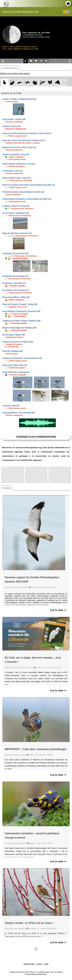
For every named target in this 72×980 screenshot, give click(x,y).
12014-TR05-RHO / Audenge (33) (16, 372)
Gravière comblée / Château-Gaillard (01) (19, 99)
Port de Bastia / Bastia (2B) (14, 335)
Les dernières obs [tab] (10, 68)
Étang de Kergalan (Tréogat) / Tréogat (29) (20, 304)
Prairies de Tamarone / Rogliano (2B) (18, 342)
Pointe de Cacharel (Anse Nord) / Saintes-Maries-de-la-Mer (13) (29, 185)
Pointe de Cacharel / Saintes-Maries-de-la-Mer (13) (23, 192)
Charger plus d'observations (36, 437)
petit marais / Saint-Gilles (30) (15, 365)
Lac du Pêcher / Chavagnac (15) (16, 213)
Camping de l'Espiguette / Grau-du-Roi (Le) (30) (22, 358)
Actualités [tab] (7, 488)
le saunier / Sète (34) (11, 406)
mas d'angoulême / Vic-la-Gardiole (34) (19, 413)
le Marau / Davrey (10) (11, 126)
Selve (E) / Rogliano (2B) (13, 351)
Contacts (39, 964)
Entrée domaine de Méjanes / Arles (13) (19, 164)
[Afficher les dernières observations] (15, 73)
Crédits (46, 964)
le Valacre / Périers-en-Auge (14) (16, 206)
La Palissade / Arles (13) (12, 171)
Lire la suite (58, 610)
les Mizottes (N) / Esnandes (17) (16, 276)
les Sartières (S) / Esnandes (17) (16, 290)
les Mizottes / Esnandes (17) (14, 283)
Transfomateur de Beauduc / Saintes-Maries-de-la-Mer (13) (27, 199)
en (68, 12)
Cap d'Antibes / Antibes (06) (14, 119)
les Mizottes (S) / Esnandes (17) (16, 253)
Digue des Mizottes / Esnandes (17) (17, 233)
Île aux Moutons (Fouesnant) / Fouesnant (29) (21, 311)
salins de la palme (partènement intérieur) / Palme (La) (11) (27, 133)
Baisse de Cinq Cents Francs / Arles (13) (19, 147)
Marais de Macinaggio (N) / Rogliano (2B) (20, 328)
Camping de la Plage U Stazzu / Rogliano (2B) (21, 321)
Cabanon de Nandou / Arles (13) (16, 154)
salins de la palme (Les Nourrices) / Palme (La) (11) (24, 140)
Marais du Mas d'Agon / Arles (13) (16, 178)
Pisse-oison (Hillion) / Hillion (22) (16, 297)
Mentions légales (29, 964)
